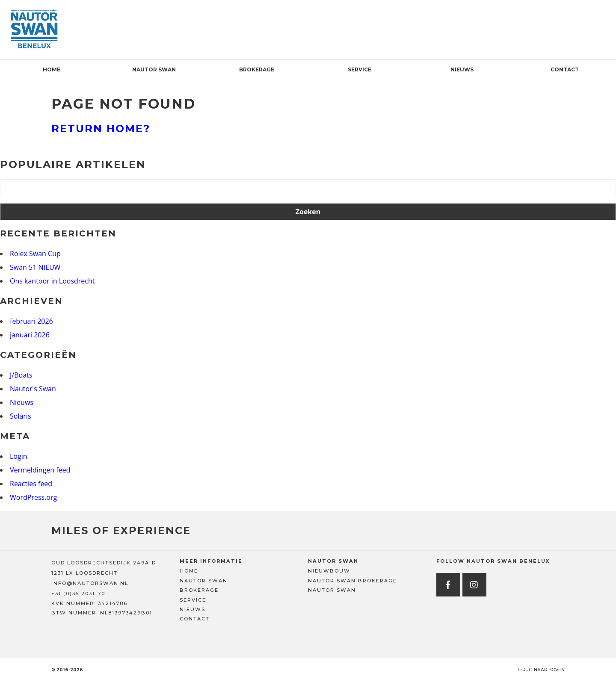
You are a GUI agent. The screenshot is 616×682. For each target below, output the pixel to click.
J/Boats (21, 375)
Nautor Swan (154, 69)
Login (19, 456)
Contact (565, 69)
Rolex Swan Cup (35, 254)
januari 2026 (30, 335)
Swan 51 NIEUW (35, 267)
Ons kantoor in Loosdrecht (52, 281)
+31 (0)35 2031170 (78, 593)
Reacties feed (31, 484)
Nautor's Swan (33, 389)
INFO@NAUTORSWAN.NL (90, 583)
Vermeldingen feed (40, 470)
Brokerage (257, 69)
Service (360, 69)
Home (52, 69)
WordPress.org (33, 497)
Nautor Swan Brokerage (352, 581)
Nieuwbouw (329, 571)
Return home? (101, 128)
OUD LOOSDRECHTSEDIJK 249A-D (104, 563)
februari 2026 (31, 321)
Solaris (21, 416)
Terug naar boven (541, 670)
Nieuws (462, 69)
